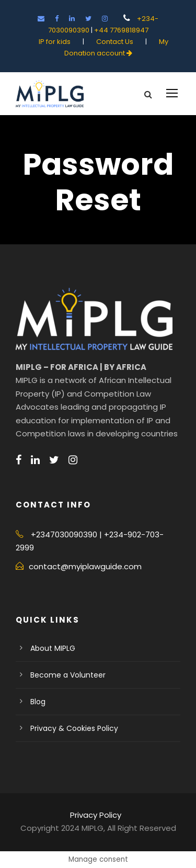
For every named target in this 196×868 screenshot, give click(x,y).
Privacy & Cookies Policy (74, 728)
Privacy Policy (96, 815)
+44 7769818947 (121, 30)
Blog (38, 702)
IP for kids (55, 42)
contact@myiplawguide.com (85, 566)
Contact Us (116, 42)
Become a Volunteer (68, 675)
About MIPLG (53, 648)
